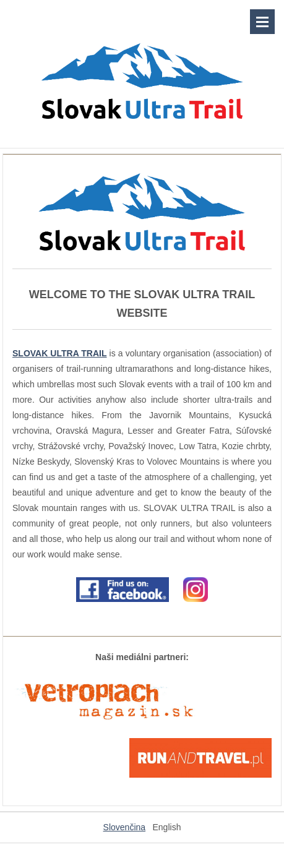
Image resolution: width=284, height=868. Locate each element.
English (167, 827)
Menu (262, 22)
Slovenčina (125, 827)
